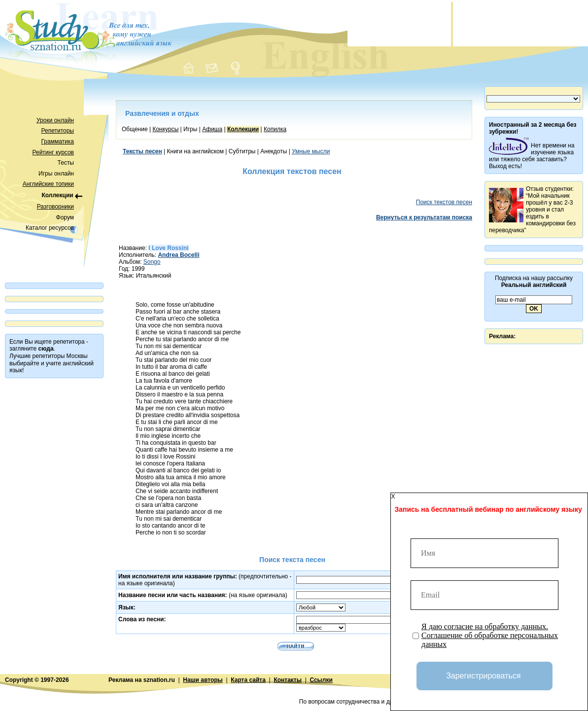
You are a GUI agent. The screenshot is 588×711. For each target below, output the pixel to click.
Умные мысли (311, 151)
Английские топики (48, 184)
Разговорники (55, 207)
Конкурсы (165, 129)
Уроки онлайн (55, 120)
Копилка (275, 129)
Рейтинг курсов (53, 152)
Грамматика (58, 142)
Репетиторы (58, 131)
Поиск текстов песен (444, 202)
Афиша (212, 129)
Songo (152, 262)
